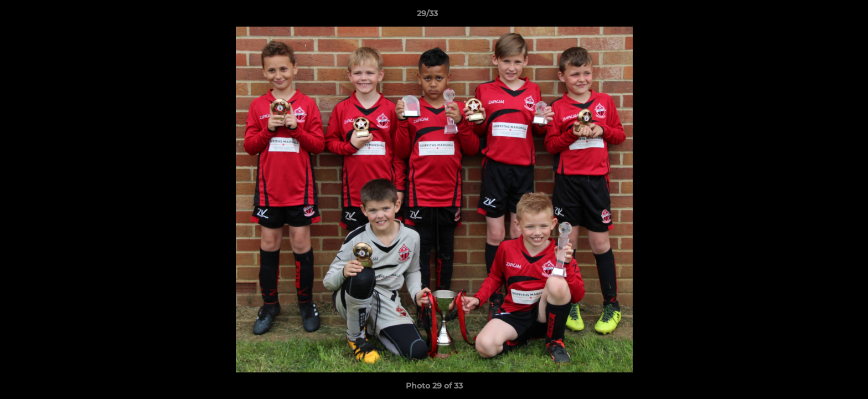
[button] (821, 16)
